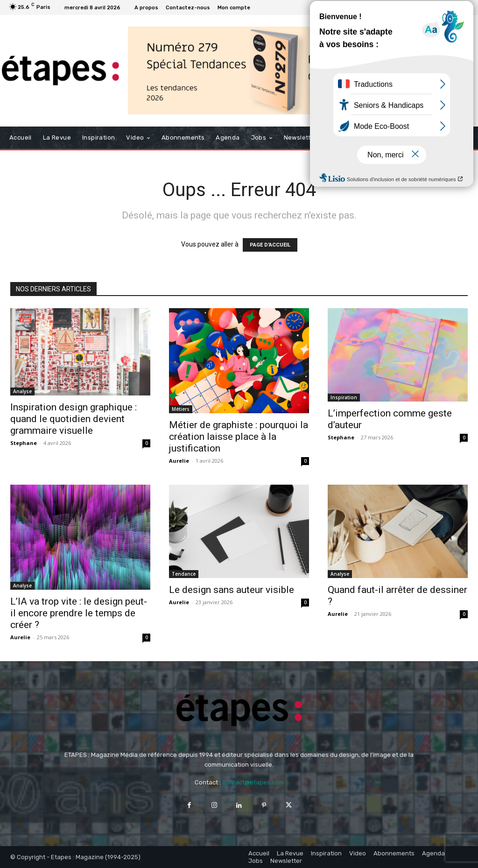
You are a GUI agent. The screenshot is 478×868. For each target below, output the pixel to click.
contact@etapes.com (253, 782)
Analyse (22, 391)
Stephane (24, 443)
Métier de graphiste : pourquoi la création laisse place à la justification (239, 437)
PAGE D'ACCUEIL (270, 245)
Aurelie (179, 461)
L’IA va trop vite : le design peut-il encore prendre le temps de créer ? (79, 613)
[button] (459, 138)
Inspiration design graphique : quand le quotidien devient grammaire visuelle (74, 419)
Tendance (184, 574)
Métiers (181, 409)
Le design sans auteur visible (232, 590)
